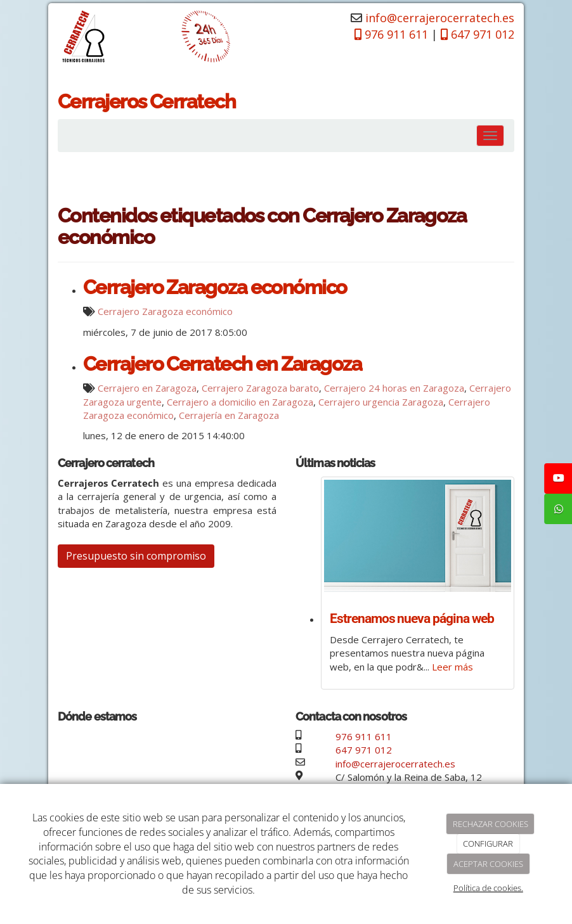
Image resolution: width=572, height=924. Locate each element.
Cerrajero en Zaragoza (147, 388)
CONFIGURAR (488, 844)
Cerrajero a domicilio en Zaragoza (240, 402)
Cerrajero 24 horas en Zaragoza (394, 388)
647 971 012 (364, 750)
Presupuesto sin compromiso (136, 556)
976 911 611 (364, 736)
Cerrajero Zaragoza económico (215, 287)
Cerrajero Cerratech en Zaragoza (222, 364)
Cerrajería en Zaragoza (229, 415)
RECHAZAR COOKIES (491, 824)
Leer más (452, 667)
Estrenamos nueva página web (412, 619)
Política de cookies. (488, 888)
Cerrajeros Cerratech (146, 101)
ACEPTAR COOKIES (488, 864)
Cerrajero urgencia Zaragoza (381, 402)
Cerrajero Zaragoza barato (260, 388)
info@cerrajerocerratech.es (440, 18)
